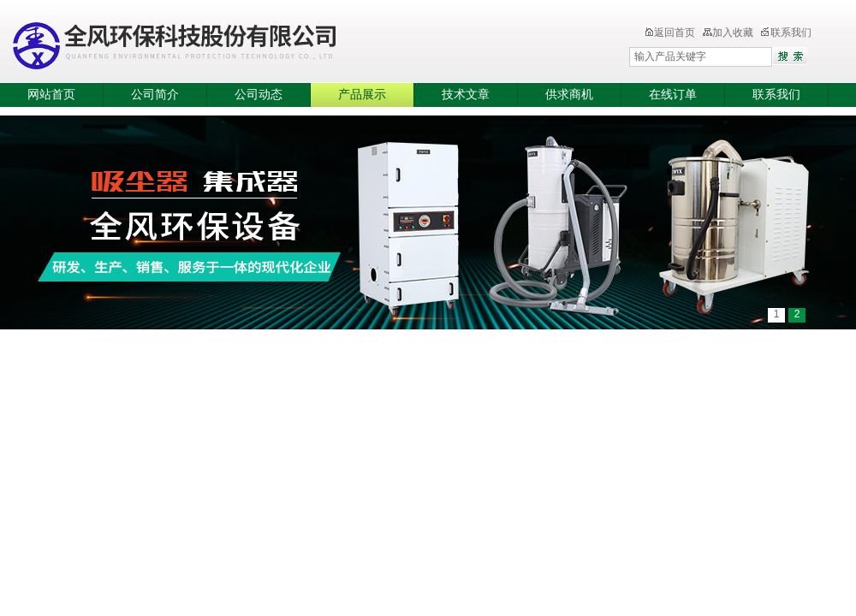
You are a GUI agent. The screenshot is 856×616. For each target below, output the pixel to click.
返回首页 (669, 33)
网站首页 (51, 95)
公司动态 (259, 95)
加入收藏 (728, 33)
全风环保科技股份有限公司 (278, 43)
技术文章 (466, 95)
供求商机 (569, 95)
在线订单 (673, 95)
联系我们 (786, 33)
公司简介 (155, 95)
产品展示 (362, 95)
